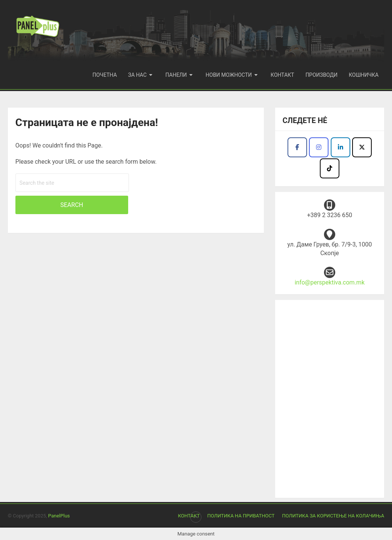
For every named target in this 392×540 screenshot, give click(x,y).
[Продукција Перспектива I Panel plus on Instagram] (319, 147)
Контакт (282, 75)
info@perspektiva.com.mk (330, 282)
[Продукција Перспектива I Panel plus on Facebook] (297, 147)
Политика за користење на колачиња (333, 516)
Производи (322, 75)
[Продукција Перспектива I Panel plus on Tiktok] (330, 168)
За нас (137, 75)
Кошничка (364, 75)
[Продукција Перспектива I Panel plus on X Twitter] (362, 147)
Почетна (105, 75)
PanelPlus (59, 516)
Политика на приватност (241, 516)
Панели (176, 75)
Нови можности (229, 75)
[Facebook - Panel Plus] (341, 147)
